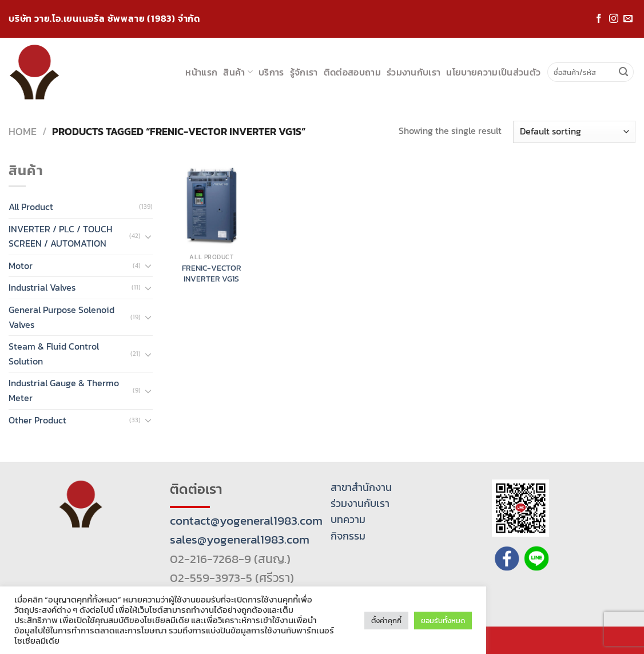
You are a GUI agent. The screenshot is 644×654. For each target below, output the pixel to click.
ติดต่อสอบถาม (352, 72)
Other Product (37, 420)
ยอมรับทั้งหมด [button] (443, 621)
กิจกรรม (348, 536)
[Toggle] (148, 236)
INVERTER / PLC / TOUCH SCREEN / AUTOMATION (60, 236)
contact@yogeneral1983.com (246, 520)
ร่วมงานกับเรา (414, 72)
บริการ (271, 72)
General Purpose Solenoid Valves (61, 317)
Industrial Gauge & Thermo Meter (64, 390)
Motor (21, 265)
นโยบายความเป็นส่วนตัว (493, 72)
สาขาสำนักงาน (361, 487)
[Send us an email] (628, 19)
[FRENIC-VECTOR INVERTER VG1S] (211, 205)
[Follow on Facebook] (599, 19)
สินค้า (238, 72)
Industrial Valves (42, 287)
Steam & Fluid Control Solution (54, 354)
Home (23, 131)
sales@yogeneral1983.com (240, 539)
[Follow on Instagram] (614, 19)
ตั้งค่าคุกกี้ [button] (386, 621)
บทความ (348, 520)
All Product (31, 207)
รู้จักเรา (304, 72)
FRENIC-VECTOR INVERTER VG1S (212, 273)
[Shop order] (574, 132)
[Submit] (623, 72)
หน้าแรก (201, 72)
